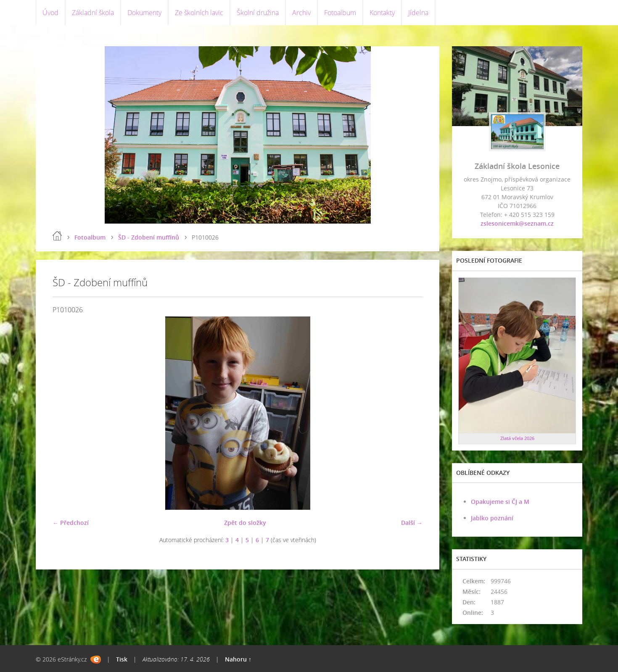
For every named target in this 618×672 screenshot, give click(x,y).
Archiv (301, 13)
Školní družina (258, 13)
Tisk (122, 659)
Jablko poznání (492, 518)
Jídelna (418, 13)
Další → (412, 523)
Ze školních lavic (199, 13)
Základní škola (93, 13)
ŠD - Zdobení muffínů (149, 237)
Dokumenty (144, 13)
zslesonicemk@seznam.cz (517, 223)
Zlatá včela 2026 (517, 438)
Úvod (50, 13)
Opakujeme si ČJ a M (500, 502)
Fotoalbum (340, 13)
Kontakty (382, 13)
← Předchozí (71, 523)
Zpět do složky (245, 523)
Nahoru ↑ (238, 659)
